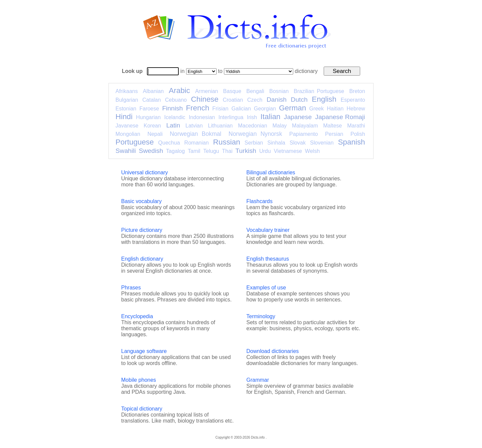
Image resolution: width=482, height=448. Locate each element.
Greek (317, 109)
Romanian (197, 143)
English (324, 99)
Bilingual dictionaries (271, 172)
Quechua (169, 143)
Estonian (126, 109)
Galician (241, 109)
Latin (173, 125)
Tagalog (175, 151)
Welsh (312, 151)
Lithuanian (220, 126)
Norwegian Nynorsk (255, 134)
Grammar (258, 380)
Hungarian (148, 117)
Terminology (261, 316)
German (293, 108)
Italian (270, 117)
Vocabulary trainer (268, 230)
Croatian (233, 100)
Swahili (126, 151)
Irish (252, 117)
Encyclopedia (137, 316)
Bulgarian (127, 100)
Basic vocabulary (141, 201)
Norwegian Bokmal (195, 134)
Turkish (246, 151)
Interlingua (231, 117)
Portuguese (135, 142)
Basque (232, 91)
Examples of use (266, 288)
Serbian (254, 143)
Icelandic (175, 117)
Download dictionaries (273, 351)
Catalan (151, 100)
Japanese (298, 117)
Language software (144, 351)
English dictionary (142, 259)
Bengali (255, 91)
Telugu (211, 151)
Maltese (332, 126)
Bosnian (279, 91)
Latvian (194, 126)
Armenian (207, 91)
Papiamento (303, 134)
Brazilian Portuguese (319, 91)
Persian (334, 134)
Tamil (194, 151)
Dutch (299, 100)
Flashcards (259, 201)
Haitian (335, 109)
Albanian (153, 91)
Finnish (172, 108)
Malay (280, 126)
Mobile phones (139, 380)
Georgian (265, 109)
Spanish (352, 142)
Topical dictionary (142, 409)
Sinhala (276, 143)
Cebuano (176, 100)
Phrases (131, 288)
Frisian (220, 109)
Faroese (149, 109)
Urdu (265, 151)
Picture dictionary (142, 230)
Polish (358, 134)
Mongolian (128, 134)
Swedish (151, 151)
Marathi (356, 126)
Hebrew (356, 109)
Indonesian (202, 117)
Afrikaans (127, 91)
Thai (227, 151)
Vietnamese (288, 151)
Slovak (298, 143)
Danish (276, 100)
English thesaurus (268, 259)
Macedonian (253, 126)
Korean (152, 126)
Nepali (155, 134)
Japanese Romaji (340, 117)
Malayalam (305, 126)
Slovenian (322, 143)
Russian (227, 142)
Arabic (179, 91)
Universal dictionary (145, 172)
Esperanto (353, 100)
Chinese (205, 99)
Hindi (124, 117)
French (197, 108)
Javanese (127, 126)
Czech (255, 100)
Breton (357, 91)
